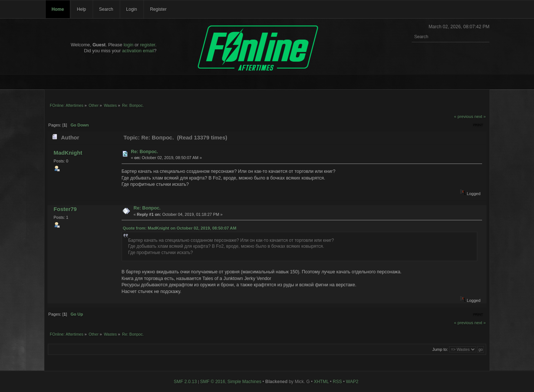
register (148, 45)
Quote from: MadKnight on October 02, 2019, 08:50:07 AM (179, 228)
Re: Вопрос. (144, 152)
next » (480, 116)
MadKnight (68, 153)
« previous (464, 116)
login (128, 45)
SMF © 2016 (213, 382)
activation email (138, 51)
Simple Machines (244, 382)
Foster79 (65, 209)
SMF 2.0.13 (185, 382)
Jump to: (440, 349)
